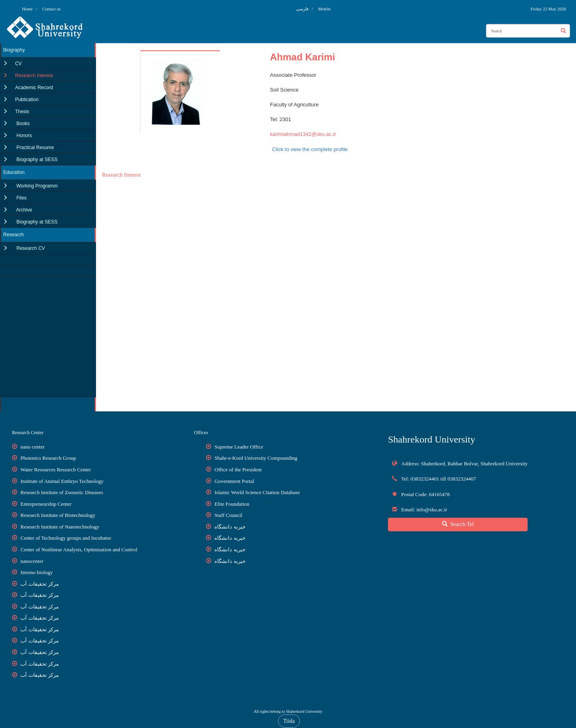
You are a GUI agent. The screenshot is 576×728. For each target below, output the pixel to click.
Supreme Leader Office (239, 447)
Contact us (52, 9)
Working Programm (36, 186)
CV (19, 64)
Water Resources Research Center (56, 470)
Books (23, 124)
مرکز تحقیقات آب (40, 584)
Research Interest (34, 76)
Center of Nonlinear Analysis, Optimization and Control (79, 549)
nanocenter (32, 561)
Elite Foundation (232, 504)
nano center (32, 447)
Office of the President (238, 470)
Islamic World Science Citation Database (257, 492)
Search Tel (458, 524)
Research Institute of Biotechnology (58, 515)
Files (21, 198)
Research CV (30, 248)
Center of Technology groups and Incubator (66, 538)
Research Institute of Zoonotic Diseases (62, 492)
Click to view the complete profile (310, 149)
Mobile (324, 9)
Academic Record (34, 88)
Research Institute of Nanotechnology (60, 527)
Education (14, 172)
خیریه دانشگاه (230, 527)
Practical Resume (35, 148)
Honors (24, 136)
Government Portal (234, 481)
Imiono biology (37, 572)
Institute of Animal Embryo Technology (62, 481)
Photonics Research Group (48, 458)
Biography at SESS (36, 160)
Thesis (22, 112)
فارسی (303, 9)
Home (27, 9)
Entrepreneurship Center (46, 504)
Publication (27, 100)
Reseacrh (13, 235)
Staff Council (228, 515)
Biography (14, 50)
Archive (24, 210)
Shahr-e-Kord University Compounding (256, 458)
